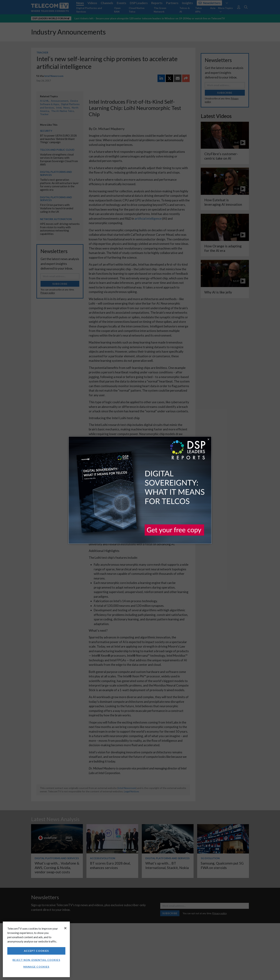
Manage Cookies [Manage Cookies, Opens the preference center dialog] (36, 967)
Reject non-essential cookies (36, 960)
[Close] (65, 928)
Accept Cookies (36, 951)
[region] (36, 949)
